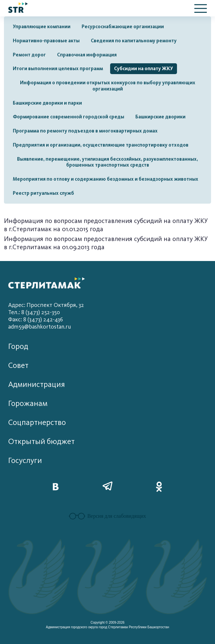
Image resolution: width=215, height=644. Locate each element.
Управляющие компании (42, 27)
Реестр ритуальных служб (43, 193)
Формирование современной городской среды (68, 117)
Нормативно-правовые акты (46, 41)
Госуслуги (25, 461)
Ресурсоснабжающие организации (123, 27)
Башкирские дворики (160, 117)
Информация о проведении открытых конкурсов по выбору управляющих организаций (108, 86)
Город (18, 346)
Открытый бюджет (41, 442)
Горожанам (28, 403)
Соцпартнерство (37, 423)
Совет (18, 365)
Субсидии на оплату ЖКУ (144, 69)
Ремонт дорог (29, 55)
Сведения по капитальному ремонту (134, 41)
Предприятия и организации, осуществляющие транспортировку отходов (101, 145)
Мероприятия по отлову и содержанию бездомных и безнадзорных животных (106, 179)
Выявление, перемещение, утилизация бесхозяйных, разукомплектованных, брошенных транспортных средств (107, 162)
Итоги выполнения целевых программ (58, 69)
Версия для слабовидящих (107, 516)
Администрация (37, 384)
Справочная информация (87, 55)
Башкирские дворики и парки (47, 103)
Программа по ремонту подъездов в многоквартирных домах (85, 131)
